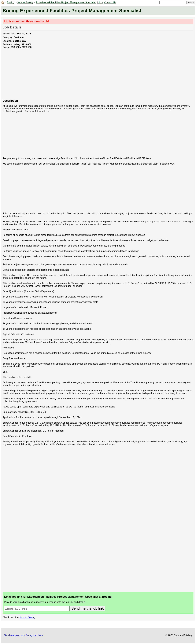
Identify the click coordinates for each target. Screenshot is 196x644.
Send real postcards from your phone (24, 635)
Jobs (101, 2)
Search (191, 2)
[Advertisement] (92, 76)
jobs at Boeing (28, 617)
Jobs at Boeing (25, 2)
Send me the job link (87, 608)
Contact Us (110, 2)
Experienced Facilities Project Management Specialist (66, 2)
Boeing (11, 2)
